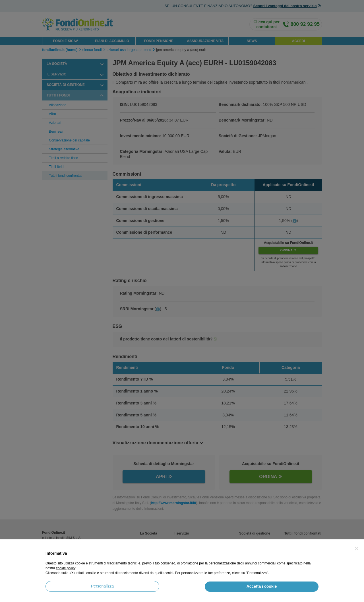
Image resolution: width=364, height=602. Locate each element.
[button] (357, 548)
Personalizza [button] (102, 586)
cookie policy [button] (66, 568)
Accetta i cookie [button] (262, 586)
